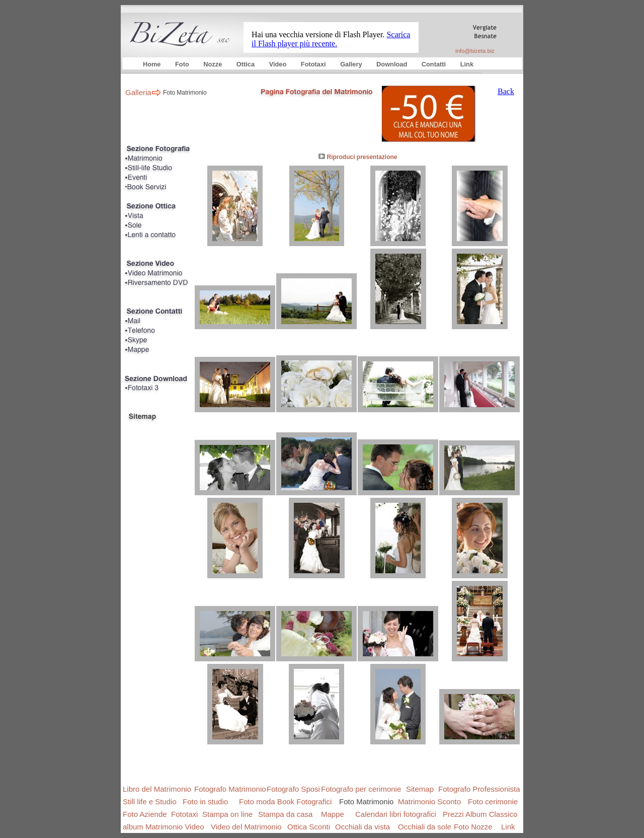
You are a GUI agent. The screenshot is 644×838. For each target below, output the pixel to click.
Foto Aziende (145, 814)
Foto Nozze (473, 827)
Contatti (435, 64)
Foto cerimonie (493, 802)
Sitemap (420, 789)
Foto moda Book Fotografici (285, 802)
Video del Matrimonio (246, 827)
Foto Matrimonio (185, 93)
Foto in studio (205, 802)
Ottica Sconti (309, 827)
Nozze (214, 64)
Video (279, 64)
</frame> (331, 33)
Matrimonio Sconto (429, 802)
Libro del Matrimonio (157, 789)
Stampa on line (227, 814)
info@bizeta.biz (475, 51)
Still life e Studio (150, 802)
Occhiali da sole (425, 827)
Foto (183, 64)
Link (467, 64)
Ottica (247, 64)
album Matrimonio (153, 827)
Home (153, 64)
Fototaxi (314, 64)
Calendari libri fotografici (396, 814)
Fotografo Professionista (479, 789)
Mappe (333, 814)
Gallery (352, 64)
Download (393, 64)
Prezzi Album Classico (480, 814)
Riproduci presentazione (362, 157)
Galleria (138, 92)
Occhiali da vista (363, 827)
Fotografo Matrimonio (230, 789)
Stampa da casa (285, 814)
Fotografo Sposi (293, 789)
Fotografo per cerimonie (361, 789)
